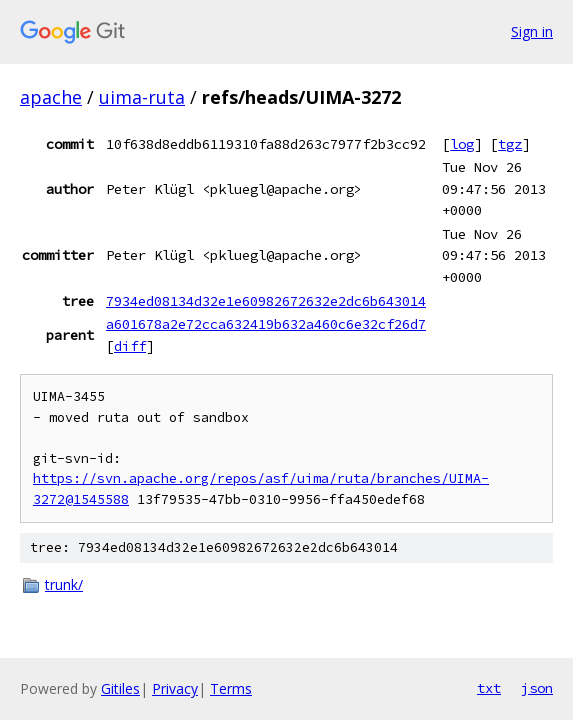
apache (51, 97)
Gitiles (120, 688)
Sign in (532, 31)
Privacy (175, 688)
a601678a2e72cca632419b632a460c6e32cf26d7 (266, 324)
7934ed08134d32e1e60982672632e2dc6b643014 (266, 301)
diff (130, 346)
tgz (510, 144)
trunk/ (64, 584)
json (537, 688)
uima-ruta (142, 97)
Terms (231, 688)
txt (489, 688)
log (462, 144)
